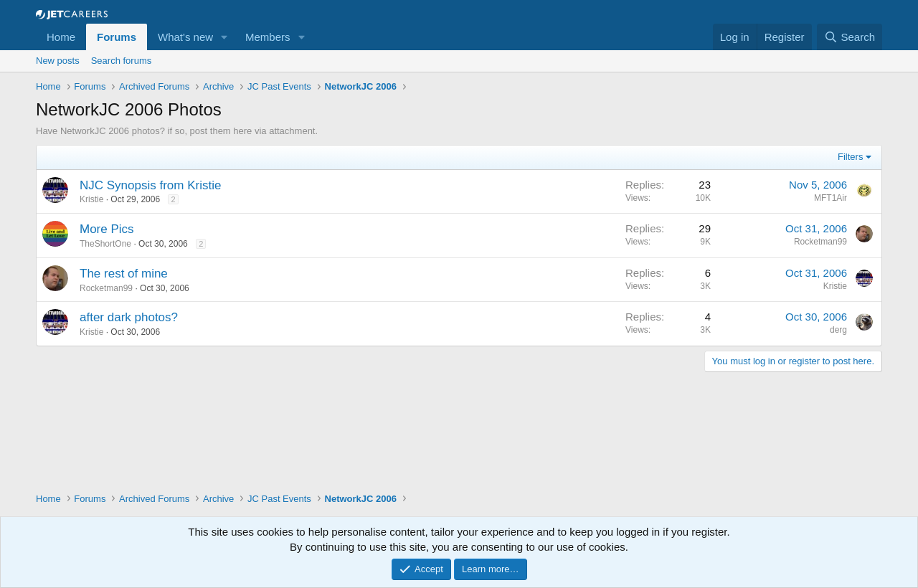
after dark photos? (129, 317)
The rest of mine (124, 274)
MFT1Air (831, 198)
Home (61, 37)
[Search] (850, 37)
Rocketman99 (820, 242)
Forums (117, 37)
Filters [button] (850, 157)
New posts (58, 61)
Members (268, 37)
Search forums (122, 61)
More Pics (107, 229)
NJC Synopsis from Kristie (150, 185)
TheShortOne (105, 244)
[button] (224, 37)
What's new (185, 37)
